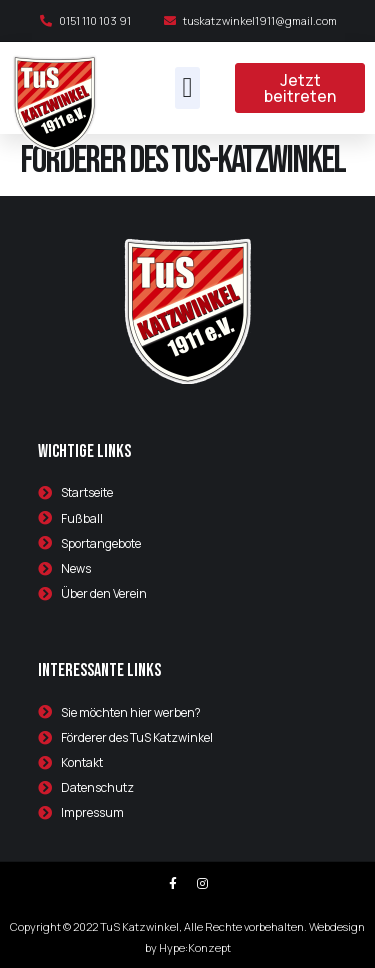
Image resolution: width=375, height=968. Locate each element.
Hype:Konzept (195, 947)
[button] (187, 88)
